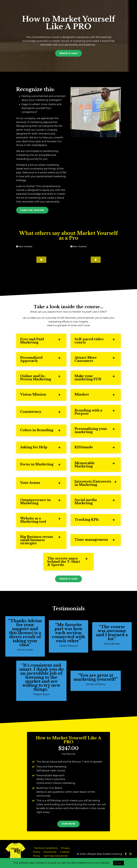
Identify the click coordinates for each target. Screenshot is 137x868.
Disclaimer (50, 852)
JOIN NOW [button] (68, 824)
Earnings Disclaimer (56, 856)
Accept (118, 863)
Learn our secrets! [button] (32, 210)
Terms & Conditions (46, 848)
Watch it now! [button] (68, 53)
